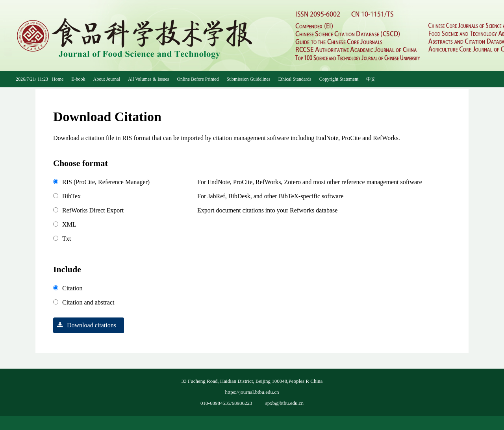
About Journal (107, 79)
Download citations (85, 325)
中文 (371, 79)
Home (58, 79)
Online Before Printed (198, 79)
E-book (78, 79)
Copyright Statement (339, 79)
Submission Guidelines (248, 79)
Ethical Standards (295, 79)
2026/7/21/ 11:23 (32, 79)
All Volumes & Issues (149, 79)
